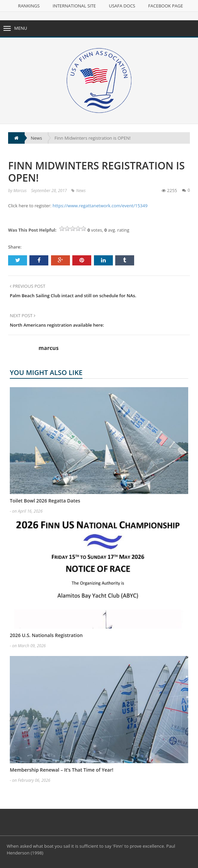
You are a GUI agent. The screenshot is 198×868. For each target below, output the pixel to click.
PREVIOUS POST (28, 286)
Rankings (29, 6)
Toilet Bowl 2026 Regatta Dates (45, 501)
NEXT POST (23, 315)
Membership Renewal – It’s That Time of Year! (61, 770)
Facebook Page (166, 6)
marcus (20, 191)
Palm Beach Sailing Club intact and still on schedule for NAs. (73, 296)
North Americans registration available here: (57, 325)
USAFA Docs (122, 6)
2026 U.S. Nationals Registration (46, 635)
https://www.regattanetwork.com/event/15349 (100, 206)
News (81, 191)
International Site (74, 6)
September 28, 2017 (49, 191)
